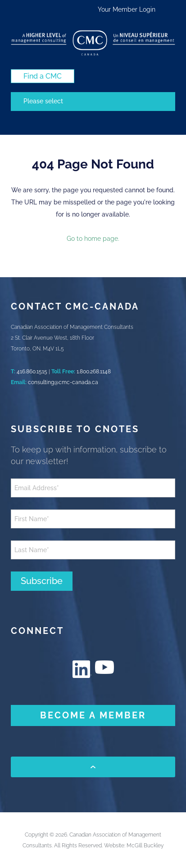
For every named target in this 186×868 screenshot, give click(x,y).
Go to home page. (93, 239)
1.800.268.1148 (94, 372)
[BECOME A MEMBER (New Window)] (93, 715)
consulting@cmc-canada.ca (63, 382)
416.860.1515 (32, 372)
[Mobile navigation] (93, 102)
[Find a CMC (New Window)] (43, 76)
